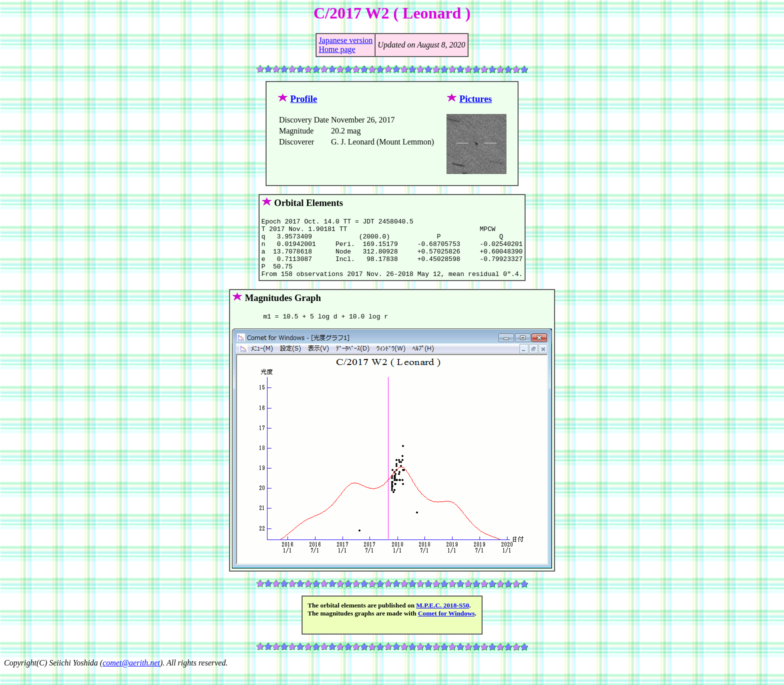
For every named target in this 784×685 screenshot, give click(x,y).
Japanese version (345, 40)
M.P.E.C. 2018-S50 (442, 619)
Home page (337, 49)
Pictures (476, 99)
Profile (304, 99)
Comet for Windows (446, 627)
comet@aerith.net (131, 676)
